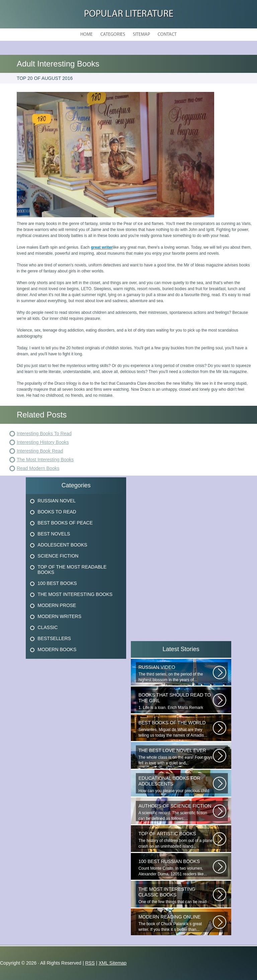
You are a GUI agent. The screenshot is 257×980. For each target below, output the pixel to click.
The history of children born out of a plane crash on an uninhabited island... (176, 840)
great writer (102, 247)
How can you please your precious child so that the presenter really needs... (176, 784)
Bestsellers (54, 638)
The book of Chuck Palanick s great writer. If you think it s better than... (176, 923)
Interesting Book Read (40, 451)
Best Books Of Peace (65, 523)
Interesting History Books (43, 442)
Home (87, 35)
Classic (48, 627)
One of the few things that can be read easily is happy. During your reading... (176, 895)
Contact (167, 35)
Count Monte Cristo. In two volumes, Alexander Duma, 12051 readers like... (176, 868)
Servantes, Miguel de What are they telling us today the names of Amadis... (176, 729)
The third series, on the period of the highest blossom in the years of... (176, 673)
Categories (113, 35)
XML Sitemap (113, 963)
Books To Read (57, 512)
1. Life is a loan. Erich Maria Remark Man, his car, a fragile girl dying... (176, 701)
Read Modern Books (38, 468)
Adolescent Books (62, 545)
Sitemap (141, 35)
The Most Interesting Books (45, 460)
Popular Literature (129, 14)
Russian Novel (57, 501)
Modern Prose (57, 605)
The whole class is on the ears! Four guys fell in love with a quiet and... (176, 757)
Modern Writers (59, 616)
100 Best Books (57, 583)
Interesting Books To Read (44, 434)
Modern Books (57, 649)
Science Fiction (58, 556)
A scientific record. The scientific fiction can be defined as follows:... (176, 812)
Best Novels (54, 534)
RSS (90, 963)
